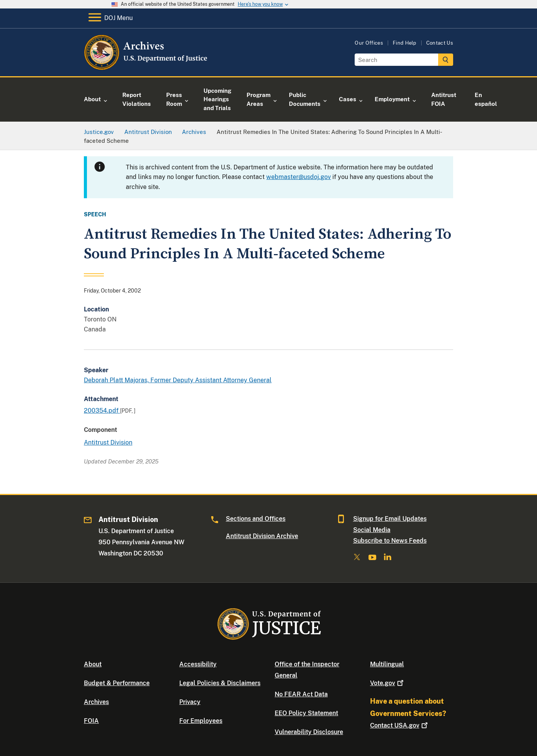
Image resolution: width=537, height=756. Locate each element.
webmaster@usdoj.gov (299, 177)
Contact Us (440, 43)
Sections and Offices (256, 519)
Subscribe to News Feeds (390, 541)
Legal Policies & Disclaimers (220, 683)
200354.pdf (102, 411)
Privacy (190, 702)
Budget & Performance (117, 683)
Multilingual (387, 664)
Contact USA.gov (400, 725)
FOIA (91, 721)
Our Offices (369, 43)
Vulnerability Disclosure (309, 732)
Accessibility (198, 664)
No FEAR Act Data (301, 694)
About (93, 664)
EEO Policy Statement (306, 713)
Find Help (405, 43)
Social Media (372, 530)
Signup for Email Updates (390, 519)
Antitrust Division (108, 442)
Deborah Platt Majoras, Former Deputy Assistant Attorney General (178, 380)
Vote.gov (388, 683)
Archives (96, 702)
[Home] (146, 67)
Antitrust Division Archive (262, 536)
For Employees (201, 721)
